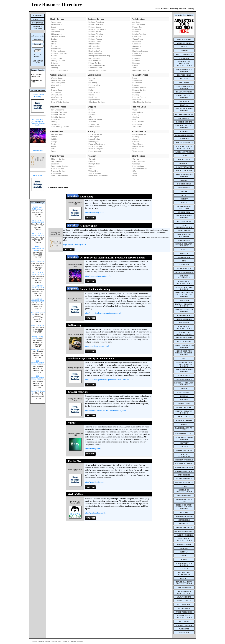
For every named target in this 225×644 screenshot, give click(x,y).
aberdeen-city (184, 39)
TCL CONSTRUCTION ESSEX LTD (38, 363)
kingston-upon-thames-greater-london (184, 364)
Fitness (54, 46)
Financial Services (139, 90)
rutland (184, 512)
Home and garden (95, 119)
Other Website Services (60, 102)
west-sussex (184, 608)
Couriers (92, 161)
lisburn (184, 396)
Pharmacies (56, 65)
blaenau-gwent (184, 92)
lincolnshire (184, 392)
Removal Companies (96, 149)
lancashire (184, 375)
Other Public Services (59, 176)
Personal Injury (94, 85)
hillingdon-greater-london (184, 327)
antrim (184, 51)
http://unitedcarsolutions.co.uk (97, 346)
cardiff (184, 131)
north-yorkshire (184, 460)
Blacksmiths (137, 27)
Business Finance (95, 39)
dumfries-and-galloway (184, 207)
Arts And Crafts (57, 134)
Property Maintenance (97, 144)
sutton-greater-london (184, 564)
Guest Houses (138, 144)
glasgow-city (184, 268)
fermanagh (184, 257)
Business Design (95, 27)
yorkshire (184, 633)
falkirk (184, 253)
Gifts (90, 117)
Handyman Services (140, 51)
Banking (136, 95)
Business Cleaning (96, 34)
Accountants (137, 80)
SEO (53, 88)
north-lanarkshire (184, 455)
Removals (136, 63)
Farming (54, 122)
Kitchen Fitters (138, 53)
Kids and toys (94, 124)
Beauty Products (58, 29)
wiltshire (184, 621)
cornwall (184, 163)
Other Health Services (60, 70)
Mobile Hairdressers (59, 51)
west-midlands (184, 604)
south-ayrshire (184, 527)
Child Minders (56, 161)
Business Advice (95, 32)
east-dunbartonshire (184, 226)
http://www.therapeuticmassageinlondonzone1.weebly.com (109, 379)
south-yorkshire (184, 535)
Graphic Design (57, 90)
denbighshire (184, 184)
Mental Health (56, 58)
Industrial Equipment (59, 112)
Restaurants (137, 124)
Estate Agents (94, 137)
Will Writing (93, 83)
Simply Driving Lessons (38, 337)
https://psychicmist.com (94, 482)
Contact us (66, 641)
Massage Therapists (59, 53)
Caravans (136, 139)
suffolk (184, 552)
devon (184, 195)
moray (184, 424)
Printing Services (95, 63)
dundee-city (184, 212)
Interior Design (94, 139)
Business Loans (95, 41)
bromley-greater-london (184, 110)
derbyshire (184, 188)
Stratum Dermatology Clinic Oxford (38, 248)
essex (184, 250)
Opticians (55, 63)
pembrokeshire (184, 479)
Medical (54, 56)
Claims (91, 95)
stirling (184, 548)
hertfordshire (184, 319)
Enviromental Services (60, 166)
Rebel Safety (38, 175)
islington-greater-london (184, 346)
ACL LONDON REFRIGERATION (38, 221)
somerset (184, 524)
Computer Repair (139, 161)
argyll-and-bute (184, 54)
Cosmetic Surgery (58, 36)
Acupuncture (56, 22)
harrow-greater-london (184, 305)
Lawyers (92, 78)
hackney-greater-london (184, 288)
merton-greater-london (184, 412)
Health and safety (95, 51)
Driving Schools (94, 164)
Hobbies (54, 139)
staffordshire (184, 544)
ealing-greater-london (184, 217)
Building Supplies (139, 34)
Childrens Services (58, 159)
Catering (136, 115)
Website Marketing (58, 80)
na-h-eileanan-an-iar (184, 429)
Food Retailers (138, 122)
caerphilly (184, 118)
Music (53, 144)
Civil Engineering (58, 110)
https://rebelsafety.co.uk (94, 213)
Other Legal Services (96, 102)
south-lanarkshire (184, 531)
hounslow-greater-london (184, 333)
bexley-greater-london (184, 87)
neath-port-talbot (184, 434)
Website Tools (56, 100)
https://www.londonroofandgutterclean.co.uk (103, 313)
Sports (54, 151)
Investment (137, 100)
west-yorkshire (184, 612)
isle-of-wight (184, 342)
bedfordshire (184, 75)
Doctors (54, 41)
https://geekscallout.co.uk (95, 513)
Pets (53, 149)
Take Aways (137, 127)
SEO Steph (35, 350)
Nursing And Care (58, 61)
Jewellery (92, 122)
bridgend (184, 101)
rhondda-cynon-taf (184, 500)
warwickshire (184, 597)
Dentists (54, 39)
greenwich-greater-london (184, 282)
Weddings (136, 164)
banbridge (184, 58)
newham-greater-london (184, 438)
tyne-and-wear (184, 588)
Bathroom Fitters (139, 24)
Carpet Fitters (138, 39)
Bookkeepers (137, 83)
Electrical (92, 115)
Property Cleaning (95, 134)
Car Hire (136, 159)
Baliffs (91, 90)
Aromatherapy (57, 24)
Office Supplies (94, 46)
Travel (135, 173)
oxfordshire (184, 475)
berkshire (184, 82)
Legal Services (94, 100)
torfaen (184, 578)
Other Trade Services (141, 70)
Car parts (92, 159)
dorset (184, 199)
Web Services (56, 97)
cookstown (184, 159)
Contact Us (38, 23)
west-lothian (184, 601)
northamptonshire (184, 464)
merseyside (184, 404)
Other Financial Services (142, 102)
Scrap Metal (56, 124)
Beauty (54, 27)
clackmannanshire (184, 152)
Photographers (138, 166)
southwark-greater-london (184, 540)
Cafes (135, 110)
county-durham (184, 171)
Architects (136, 22)
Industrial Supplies (58, 117)
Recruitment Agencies (97, 65)
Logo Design (56, 92)
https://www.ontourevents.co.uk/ (98, 276)
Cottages (136, 142)
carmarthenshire (184, 135)
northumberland (184, 467)
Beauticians (56, 32)
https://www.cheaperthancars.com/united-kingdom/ (105, 410)
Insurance (136, 85)
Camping (136, 137)
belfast (184, 79)
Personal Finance (139, 97)
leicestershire (184, 379)
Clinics (54, 44)
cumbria (184, 180)
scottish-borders (184, 516)
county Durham (184, 167)
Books (91, 110)
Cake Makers (137, 112)
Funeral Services (58, 169)
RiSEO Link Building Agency (38, 208)
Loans (135, 78)
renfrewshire (184, 496)
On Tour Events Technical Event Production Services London (38, 122)
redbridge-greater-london (184, 491)
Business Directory (45, 641)
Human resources (95, 53)
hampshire (184, 300)
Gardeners (136, 46)
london (184, 400)
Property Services (95, 146)
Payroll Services (95, 61)
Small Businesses (95, 68)
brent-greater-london (184, 97)
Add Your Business (38, 28)
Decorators (137, 41)
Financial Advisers (139, 88)
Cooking (136, 117)
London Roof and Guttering (38, 96)
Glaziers (136, 49)
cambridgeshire (184, 122)
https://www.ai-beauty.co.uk (75, 244)
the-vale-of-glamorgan (184, 573)
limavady (184, 388)
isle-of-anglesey (184, 338)
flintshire (184, 265)
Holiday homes (138, 146)
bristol (184, 105)
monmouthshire (184, 420)
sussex (184, 559)
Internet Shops (94, 127)
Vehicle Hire (93, 171)
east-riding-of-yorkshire (184, 235)
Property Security (95, 151)
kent (184, 358)
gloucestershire (184, 272)
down (184, 203)
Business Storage (95, 36)
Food (134, 119)
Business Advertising (96, 22)
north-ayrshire (184, 450)
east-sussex (184, 240)
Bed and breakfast (139, 134)
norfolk (184, 447)
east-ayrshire (184, 221)
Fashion (54, 137)
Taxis (90, 169)
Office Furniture (94, 44)
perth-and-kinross (184, 482)
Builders (136, 32)
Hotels (135, 149)
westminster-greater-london (184, 617)
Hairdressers (56, 49)
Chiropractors (56, 34)
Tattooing (55, 68)
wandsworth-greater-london (184, 592)
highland (184, 323)
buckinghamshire (184, 114)
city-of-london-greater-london (184, 147)
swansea (184, 569)
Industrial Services (58, 115)
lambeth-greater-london (184, 371)
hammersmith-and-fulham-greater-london (184, 295)
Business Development (97, 29)
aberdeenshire (184, 43)
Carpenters (137, 36)
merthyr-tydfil (184, 407)
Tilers (134, 68)
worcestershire (184, 625)
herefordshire (184, 315)
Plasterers (136, 58)
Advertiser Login (57, 641)
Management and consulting (99, 56)
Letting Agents (94, 142)
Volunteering (56, 173)
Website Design (57, 78)
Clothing (92, 112)
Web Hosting (56, 85)
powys (184, 486)
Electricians (137, 44)
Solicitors (92, 80)
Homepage (38, 15)
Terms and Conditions (77, 641)
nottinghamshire (184, 471)
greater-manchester (184, 277)
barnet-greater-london (184, 70)
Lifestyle (54, 142)
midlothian (184, 417)
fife (184, 261)
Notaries (92, 88)
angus (184, 47)
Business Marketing (96, 24)
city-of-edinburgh (184, 143)
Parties (54, 146)
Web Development (58, 83)
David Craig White (38, 261)
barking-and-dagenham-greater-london (184, 64)
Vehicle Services (95, 173)
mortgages (136, 92)
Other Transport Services (98, 176)
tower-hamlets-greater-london (184, 583)
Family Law (93, 97)
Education (55, 164)
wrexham (184, 629)
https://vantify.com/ (93, 449)
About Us (38, 19)
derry (184, 191)
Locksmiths (137, 56)
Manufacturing (57, 119)
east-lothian (184, 231)
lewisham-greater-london (184, 384)
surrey (184, 556)
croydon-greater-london (184, 175)
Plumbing (136, 61)
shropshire (184, 520)
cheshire (184, 139)
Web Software (57, 95)
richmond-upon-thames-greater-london (184, 507)
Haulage (92, 166)
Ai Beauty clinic (38, 150)
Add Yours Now (38, 62)
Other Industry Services (60, 127)
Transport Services (58, 171)
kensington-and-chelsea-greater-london (184, 353)
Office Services (94, 49)
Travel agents (138, 151)
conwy (184, 156)
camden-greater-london (184, 127)
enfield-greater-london (184, 245)
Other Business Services (98, 70)
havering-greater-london (184, 311)
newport (184, 443)
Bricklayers (137, 29)
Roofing (135, 65)
